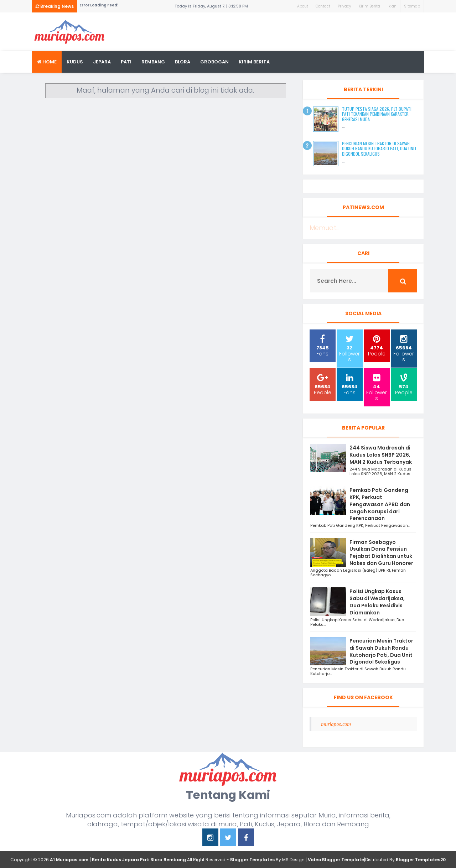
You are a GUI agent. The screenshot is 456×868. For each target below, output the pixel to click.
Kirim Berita (369, 6)
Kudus (75, 62)
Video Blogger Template (336, 860)
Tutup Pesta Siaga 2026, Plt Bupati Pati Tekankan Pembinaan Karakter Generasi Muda (377, 114)
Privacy (344, 6)
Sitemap (412, 6)
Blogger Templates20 (421, 860)
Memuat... (325, 228)
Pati (126, 62)
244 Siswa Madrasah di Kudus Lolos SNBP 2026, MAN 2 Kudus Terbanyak (381, 455)
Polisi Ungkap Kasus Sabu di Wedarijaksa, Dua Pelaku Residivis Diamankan (377, 602)
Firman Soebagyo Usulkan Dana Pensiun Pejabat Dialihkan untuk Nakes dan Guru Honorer (381, 553)
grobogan (214, 62)
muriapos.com (336, 724)
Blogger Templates (252, 860)
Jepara (102, 62)
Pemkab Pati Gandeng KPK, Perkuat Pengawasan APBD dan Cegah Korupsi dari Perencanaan (380, 504)
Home (47, 62)
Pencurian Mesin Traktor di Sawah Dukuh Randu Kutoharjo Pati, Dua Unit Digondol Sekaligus (379, 149)
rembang (153, 62)
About (303, 6)
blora (183, 62)
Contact (323, 6)
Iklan (392, 6)
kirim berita (254, 62)
